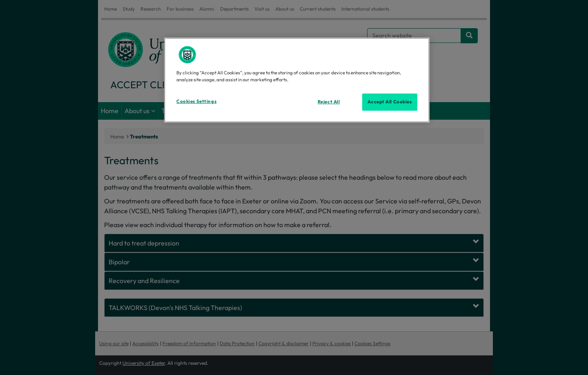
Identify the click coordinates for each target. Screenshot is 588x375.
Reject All (329, 102)
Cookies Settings (196, 101)
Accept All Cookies (390, 102)
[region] (297, 80)
